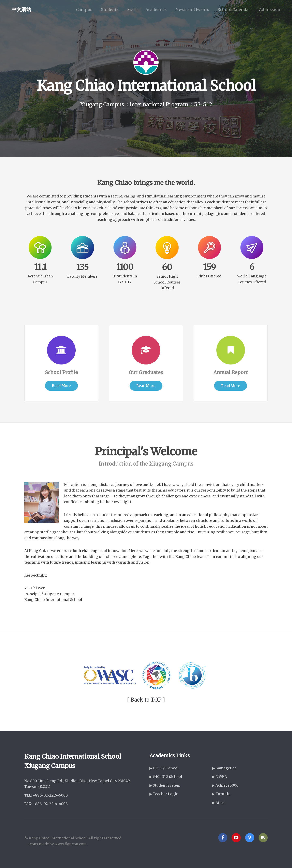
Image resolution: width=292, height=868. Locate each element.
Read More (61, 386)
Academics (156, 10)
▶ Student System (165, 785)
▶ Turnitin (221, 794)
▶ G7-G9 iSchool (164, 768)
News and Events (192, 10)
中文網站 (21, 10)
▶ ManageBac (224, 768)
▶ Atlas (218, 803)
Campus (84, 10)
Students (110, 10)
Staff (132, 10)
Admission (270, 10)
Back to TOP (146, 700)
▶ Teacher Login (164, 794)
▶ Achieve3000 (225, 785)
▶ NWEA (220, 777)
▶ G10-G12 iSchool (166, 777)
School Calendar (234, 10)
